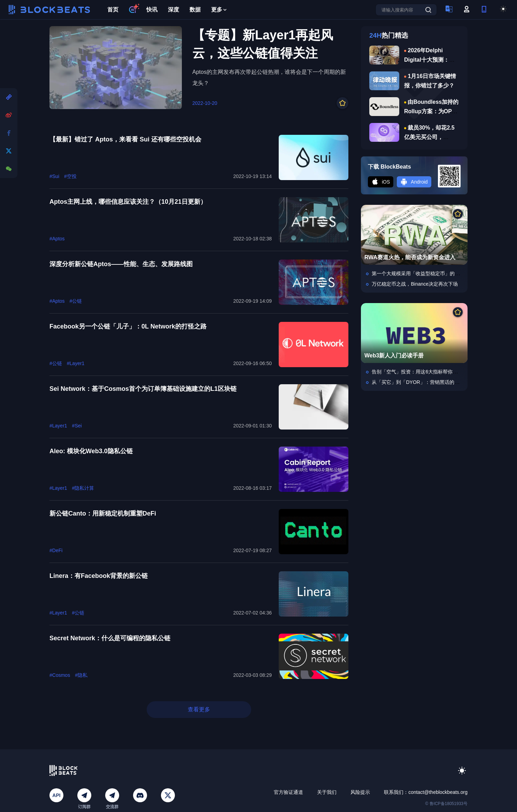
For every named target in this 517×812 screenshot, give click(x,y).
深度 (173, 10)
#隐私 (81, 675)
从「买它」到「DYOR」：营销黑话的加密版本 (423, 382)
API (56, 795)
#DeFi (56, 550)
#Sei (77, 426)
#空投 (70, 176)
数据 (195, 10)
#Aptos (57, 239)
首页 (113, 10)
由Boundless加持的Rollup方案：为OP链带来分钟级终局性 (431, 111)
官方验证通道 (288, 792)
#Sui (54, 176)
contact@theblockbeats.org (438, 792)
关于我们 (327, 792)
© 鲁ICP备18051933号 (446, 804)
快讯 (152, 10)
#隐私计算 (83, 488)
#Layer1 (76, 363)
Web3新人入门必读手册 (394, 355)
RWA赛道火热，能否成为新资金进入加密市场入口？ (429, 257)
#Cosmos (60, 675)
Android (414, 182)
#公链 (76, 301)
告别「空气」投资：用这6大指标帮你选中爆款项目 (427, 372)
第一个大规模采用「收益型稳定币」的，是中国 (423, 273)
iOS (381, 182)
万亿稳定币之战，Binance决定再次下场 (415, 284)
